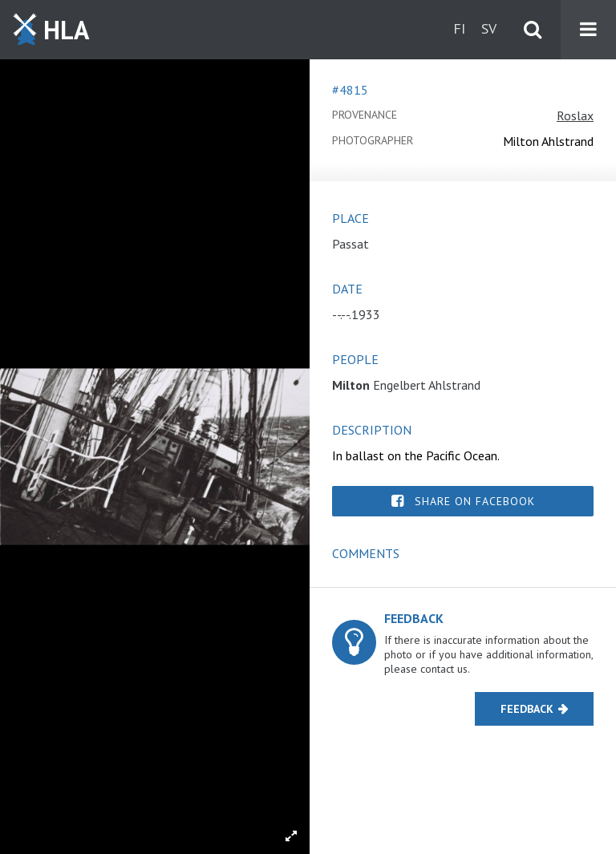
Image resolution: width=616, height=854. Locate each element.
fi (459, 28)
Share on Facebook (475, 501)
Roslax (575, 115)
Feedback (527, 709)
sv (489, 28)
